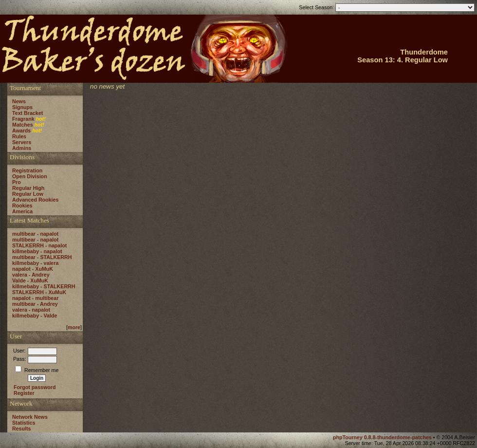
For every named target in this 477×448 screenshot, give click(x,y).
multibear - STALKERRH (42, 257)
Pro (17, 182)
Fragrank (23, 119)
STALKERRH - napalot (39, 245)
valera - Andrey (31, 275)
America (22, 211)
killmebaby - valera (35, 263)
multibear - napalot (35, 234)
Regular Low (28, 194)
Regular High (28, 188)
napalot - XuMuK (33, 269)
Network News (30, 417)
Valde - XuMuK (30, 280)
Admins (22, 148)
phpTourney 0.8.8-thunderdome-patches (383, 437)
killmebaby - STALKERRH (44, 286)
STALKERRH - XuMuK (39, 292)
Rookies (22, 205)
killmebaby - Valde (35, 316)
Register (24, 393)
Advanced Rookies (35, 200)
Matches (23, 125)
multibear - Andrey (35, 304)
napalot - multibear (35, 298)
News (19, 101)
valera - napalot (31, 310)
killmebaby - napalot (37, 251)
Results (22, 429)
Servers (22, 142)
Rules (19, 136)
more (74, 327)
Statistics (24, 423)
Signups (22, 107)
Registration (27, 170)
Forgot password (35, 387)
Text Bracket (28, 113)
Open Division (30, 176)
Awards (21, 131)
